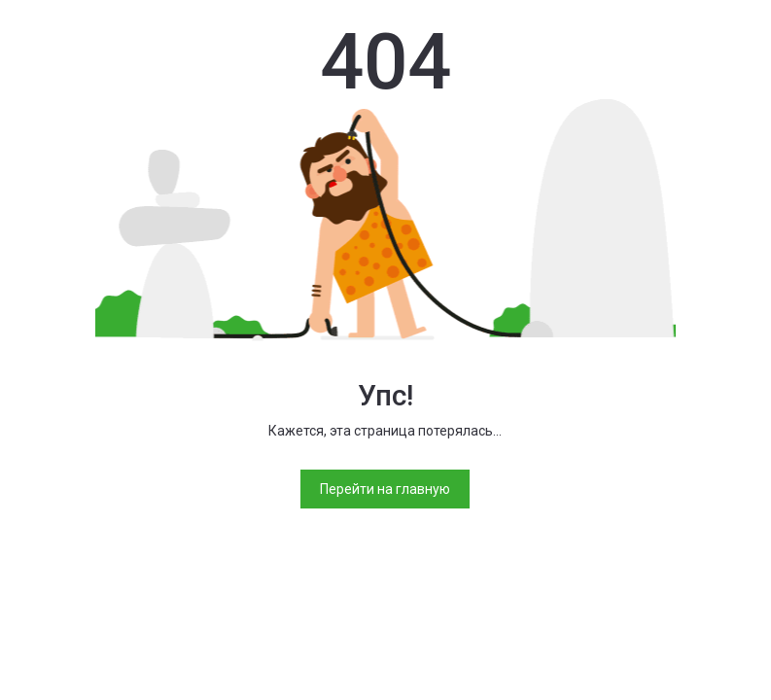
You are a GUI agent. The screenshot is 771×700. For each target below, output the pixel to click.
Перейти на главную (385, 489)
